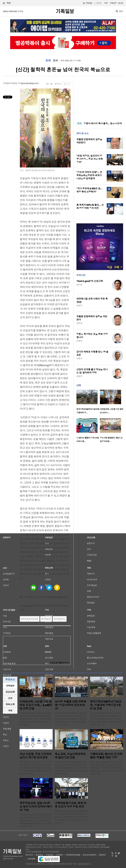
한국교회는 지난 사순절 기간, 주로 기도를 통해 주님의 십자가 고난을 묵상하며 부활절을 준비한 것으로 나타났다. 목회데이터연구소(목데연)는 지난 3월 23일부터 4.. (36, 768)
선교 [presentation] (10, 698)
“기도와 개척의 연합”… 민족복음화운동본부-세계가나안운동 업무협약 (89, 175)
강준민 (79, 341)
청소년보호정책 (89, 855)
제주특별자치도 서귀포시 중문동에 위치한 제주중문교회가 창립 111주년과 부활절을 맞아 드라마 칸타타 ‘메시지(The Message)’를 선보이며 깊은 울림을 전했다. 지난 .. (36, 820)
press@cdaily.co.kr (30, 83)
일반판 (99, 3)
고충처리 (102, 855)
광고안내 (39, 855)
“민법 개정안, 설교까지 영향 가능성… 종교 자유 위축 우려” (90, 159)
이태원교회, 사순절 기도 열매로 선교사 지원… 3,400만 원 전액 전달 (36, 705)
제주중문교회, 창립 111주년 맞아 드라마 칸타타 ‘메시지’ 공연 (36, 807)
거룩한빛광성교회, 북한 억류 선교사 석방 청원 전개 (71, 805)
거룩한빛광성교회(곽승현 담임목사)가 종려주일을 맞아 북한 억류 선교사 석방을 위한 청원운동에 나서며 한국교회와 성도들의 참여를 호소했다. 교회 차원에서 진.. (71, 817)
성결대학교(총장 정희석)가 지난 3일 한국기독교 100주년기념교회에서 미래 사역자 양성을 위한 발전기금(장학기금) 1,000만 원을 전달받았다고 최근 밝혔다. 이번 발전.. (106, 719)
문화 (48, 61)
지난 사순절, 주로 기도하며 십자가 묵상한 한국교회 (36, 756)
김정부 (79, 376)
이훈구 (79, 358)
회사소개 (29, 855)
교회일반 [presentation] (10, 686)
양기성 (79, 285)
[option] (88, 403)
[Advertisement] (100, 100)
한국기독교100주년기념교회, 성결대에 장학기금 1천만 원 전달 (106, 705)
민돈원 (79, 323)
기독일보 (47, 619)
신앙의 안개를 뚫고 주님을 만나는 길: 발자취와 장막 (92, 371)
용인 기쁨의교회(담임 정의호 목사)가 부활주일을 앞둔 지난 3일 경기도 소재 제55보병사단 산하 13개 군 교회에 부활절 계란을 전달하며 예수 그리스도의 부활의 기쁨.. (106, 768)
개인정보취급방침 (73, 855)
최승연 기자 (16, 83)
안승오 (79, 305)
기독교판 (89, 3)
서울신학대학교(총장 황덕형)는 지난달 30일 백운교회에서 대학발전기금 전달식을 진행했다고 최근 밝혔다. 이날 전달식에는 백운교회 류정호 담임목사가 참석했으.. (71, 768)
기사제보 (59, 855)
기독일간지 (60, 619)
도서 (55, 61)
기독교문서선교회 (30, 619)
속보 (79, 123)
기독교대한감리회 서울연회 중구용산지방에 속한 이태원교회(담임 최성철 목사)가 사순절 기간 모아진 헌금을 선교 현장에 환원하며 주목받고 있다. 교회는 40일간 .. (36, 719)
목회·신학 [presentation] (10, 704)
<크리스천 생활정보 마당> (60, 663)
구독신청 (113, 3)
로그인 (121, 3)
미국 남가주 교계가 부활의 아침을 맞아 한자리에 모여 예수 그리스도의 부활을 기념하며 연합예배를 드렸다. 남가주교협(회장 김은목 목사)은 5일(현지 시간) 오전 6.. (71, 719)
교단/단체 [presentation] (10, 692)
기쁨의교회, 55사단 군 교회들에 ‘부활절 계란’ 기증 (106, 756)
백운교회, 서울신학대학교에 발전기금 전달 (70, 756)
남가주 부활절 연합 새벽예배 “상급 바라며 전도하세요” (70, 705)
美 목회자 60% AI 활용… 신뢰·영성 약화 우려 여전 (90, 206)
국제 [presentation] (10, 711)
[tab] (10, 686)
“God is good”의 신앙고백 (90, 281)
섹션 (7, 3)
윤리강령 (32, 859)
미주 (106, 3)
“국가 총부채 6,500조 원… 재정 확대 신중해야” (89, 190)
